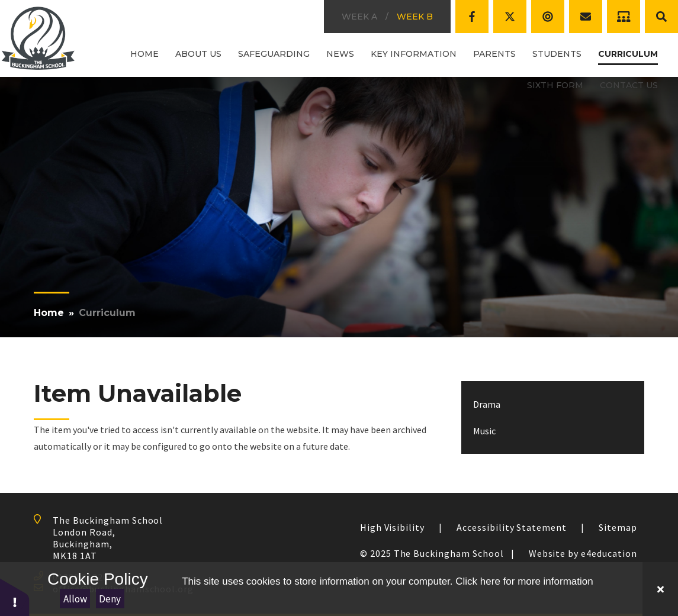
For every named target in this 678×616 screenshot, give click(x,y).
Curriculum (107, 313)
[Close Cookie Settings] (660, 589)
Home (49, 313)
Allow (75, 599)
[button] (15, 597)
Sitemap (618, 527)
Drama (487, 404)
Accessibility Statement (512, 527)
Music (484, 431)
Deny (110, 599)
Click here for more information (524, 581)
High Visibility (392, 527)
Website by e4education (583, 553)
